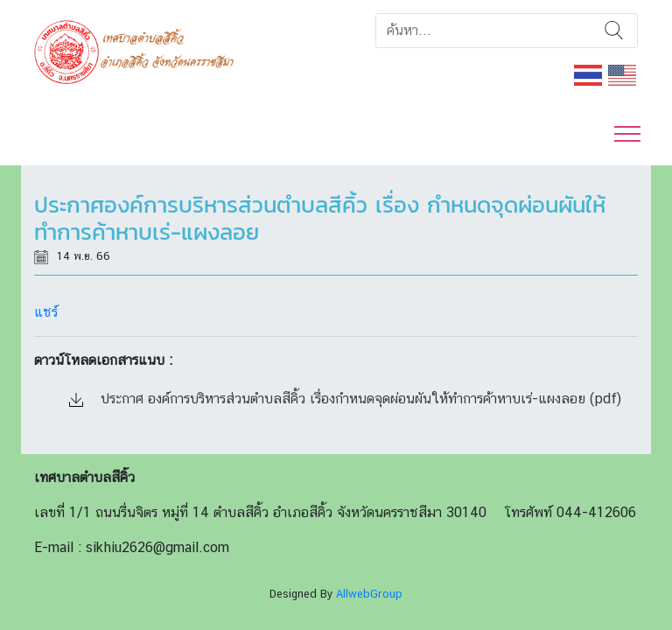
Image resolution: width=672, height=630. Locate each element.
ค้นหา (614, 31)
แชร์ (46, 312)
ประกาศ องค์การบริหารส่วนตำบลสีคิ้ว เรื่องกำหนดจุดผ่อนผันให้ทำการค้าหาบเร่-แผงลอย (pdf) (345, 399)
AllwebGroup (369, 594)
